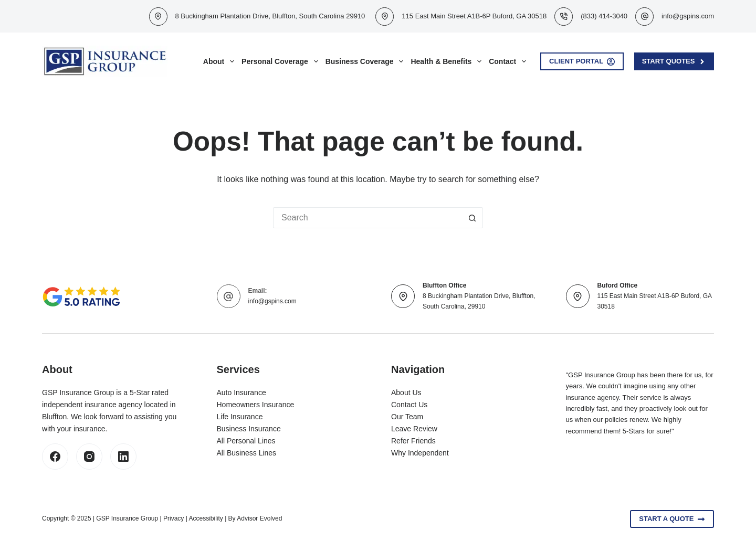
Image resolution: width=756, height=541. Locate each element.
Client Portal (582, 61)
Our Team (407, 417)
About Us (406, 393)
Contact (509, 61)
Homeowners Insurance (256, 405)
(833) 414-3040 (604, 16)
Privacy (174, 518)
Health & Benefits (448, 61)
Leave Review (414, 429)
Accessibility (206, 518)
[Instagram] (89, 457)
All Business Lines (247, 453)
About (220, 61)
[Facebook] (55, 457)
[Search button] (472, 218)
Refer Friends (413, 441)
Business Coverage (366, 61)
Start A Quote (672, 519)
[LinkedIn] (123, 457)
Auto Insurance (241, 393)
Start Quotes (674, 61)
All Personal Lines (246, 441)
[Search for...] (367, 218)
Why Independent (420, 453)
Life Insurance (240, 417)
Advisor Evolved (259, 518)
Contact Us (409, 405)
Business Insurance (249, 429)
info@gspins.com (688, 16)
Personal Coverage (282, 61)
